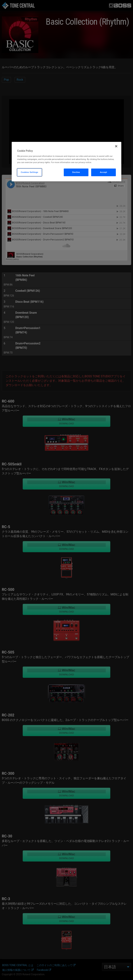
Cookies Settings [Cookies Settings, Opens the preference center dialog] (30, 172)
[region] (66, 162)
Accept (103, 172)
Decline (76, 172)
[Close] (116, 146)
